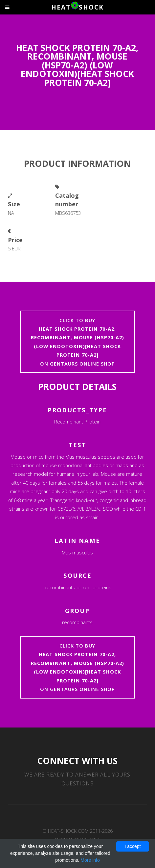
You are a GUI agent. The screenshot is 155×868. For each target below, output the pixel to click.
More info (90, 860)
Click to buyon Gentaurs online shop (77, 342)
